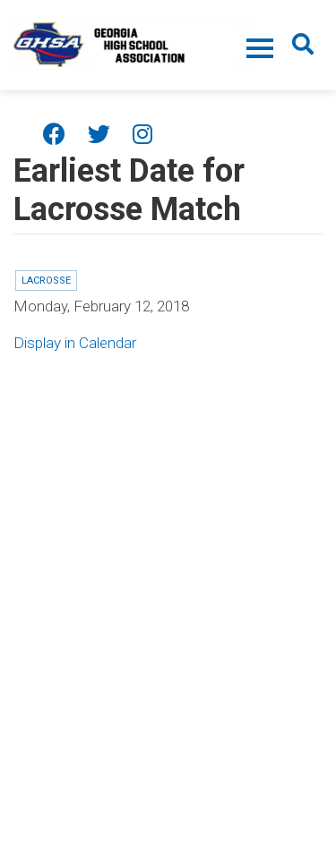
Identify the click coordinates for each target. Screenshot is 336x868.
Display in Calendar (75, 343)
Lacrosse (46, 281)
